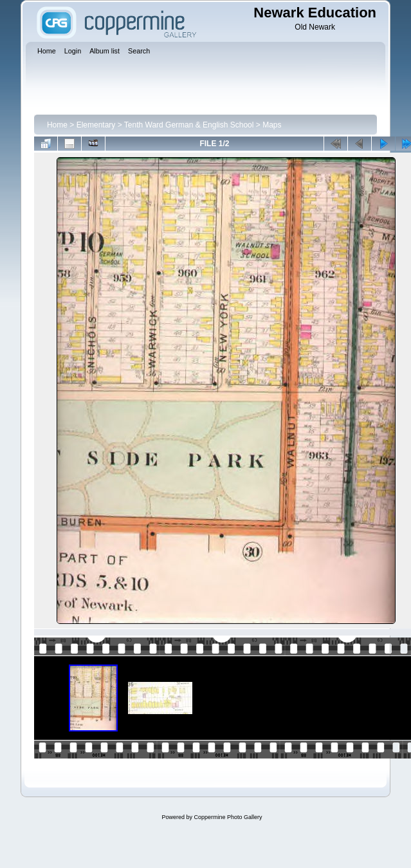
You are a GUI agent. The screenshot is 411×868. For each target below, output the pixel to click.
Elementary (96, 125)
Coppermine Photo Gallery (228, 817)
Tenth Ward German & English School (189, 125)
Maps (272, 125)
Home (57, 125)
